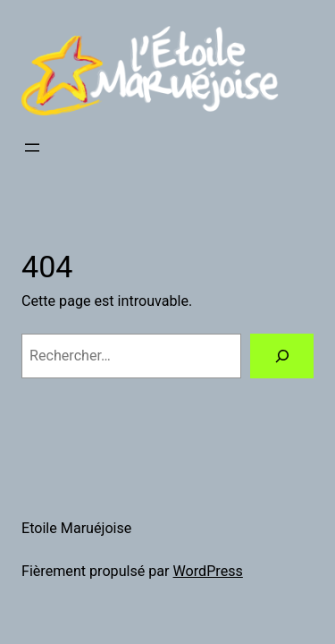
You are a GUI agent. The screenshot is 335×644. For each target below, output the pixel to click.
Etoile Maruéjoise (76, 528)
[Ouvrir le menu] (32, 148)
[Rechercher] (282, 356)
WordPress (208, 571)
